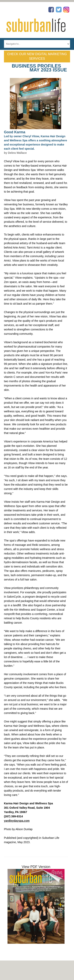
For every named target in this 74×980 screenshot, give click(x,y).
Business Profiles (36, 66)
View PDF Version (36, 867)
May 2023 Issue (48, 70)
